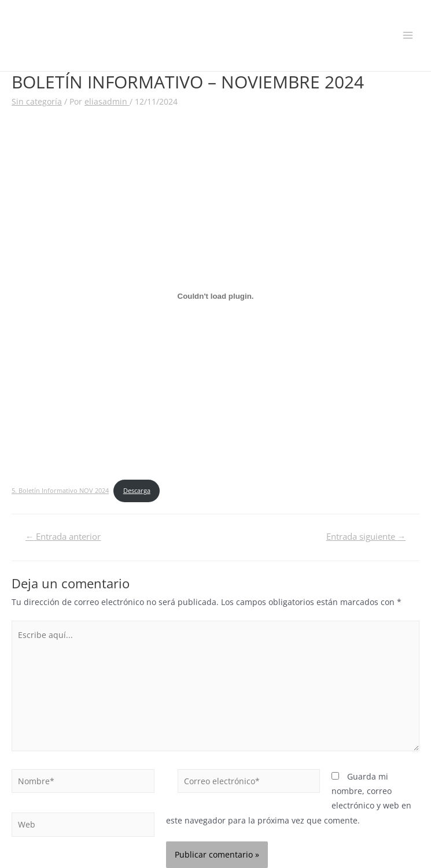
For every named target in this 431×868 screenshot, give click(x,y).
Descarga (137, 490)
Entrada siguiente (366, 536)
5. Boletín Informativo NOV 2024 (60, 490)
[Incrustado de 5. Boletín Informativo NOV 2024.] (215, 296)
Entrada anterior (63, 536)
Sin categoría (37, 101)
